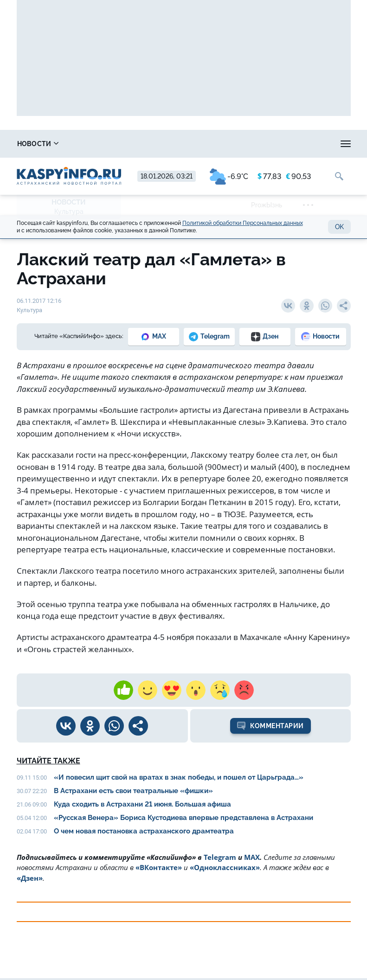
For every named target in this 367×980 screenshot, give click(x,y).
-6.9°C (229, 176)
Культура (69, 211)
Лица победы (200, 144)
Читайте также (48, 761)
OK (339, 227)
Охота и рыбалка (289, 144)
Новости (38, 144)
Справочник (116, 144)
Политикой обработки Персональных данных (243, 223)
